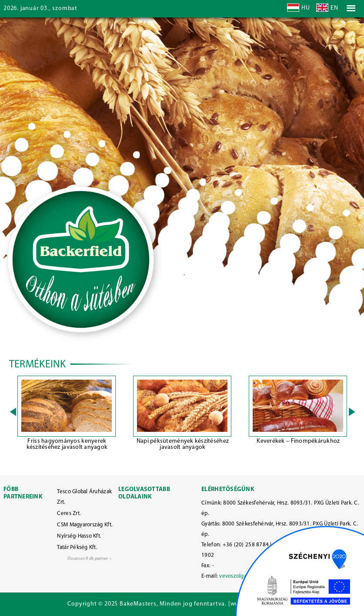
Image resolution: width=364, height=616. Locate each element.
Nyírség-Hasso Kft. (79, 536)
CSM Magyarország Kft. (85, 525)
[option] (67, 414)
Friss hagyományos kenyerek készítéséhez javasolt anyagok (67, 444)
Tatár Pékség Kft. (77, 547)
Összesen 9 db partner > (90, 559)
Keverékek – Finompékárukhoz (298, 441)
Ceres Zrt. (69, 513)
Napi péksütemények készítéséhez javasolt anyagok (183, 444)
